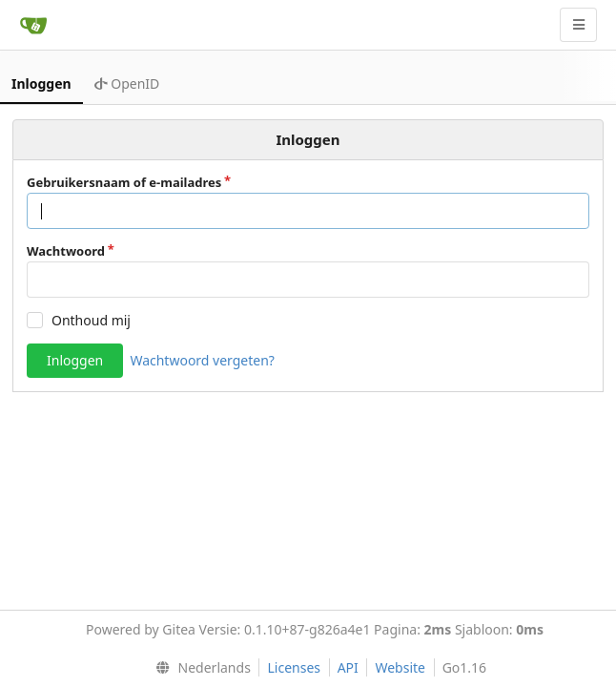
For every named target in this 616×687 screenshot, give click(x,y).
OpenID (127, 83)
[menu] (199, 668)
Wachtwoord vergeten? (202, 360)
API (348, 667)
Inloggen (41, 83)
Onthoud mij (91, 320)
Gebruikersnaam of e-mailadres (124, 182)
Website (400, 667)
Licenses (294, 667)
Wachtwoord (66, 251)
